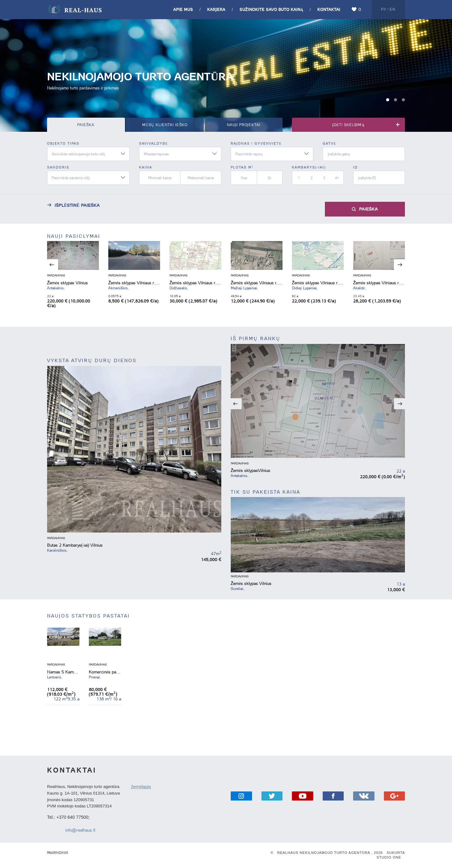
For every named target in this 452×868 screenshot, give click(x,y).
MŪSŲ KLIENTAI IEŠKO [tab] (165, 125)
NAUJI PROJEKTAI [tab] (244, 125)
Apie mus (183, 9)
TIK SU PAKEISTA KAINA (266, 492)
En (393, 9)
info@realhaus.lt (80, 830)
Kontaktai (329, 9)
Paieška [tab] (86, 125)
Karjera (216, 9)
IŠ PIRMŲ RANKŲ (256, 338)
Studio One (389, 857)
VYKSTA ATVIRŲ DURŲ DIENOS (92, 360)
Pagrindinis (58, 853)
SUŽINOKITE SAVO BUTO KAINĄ (271, 9)
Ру (384, 9)
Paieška (369, 209)
